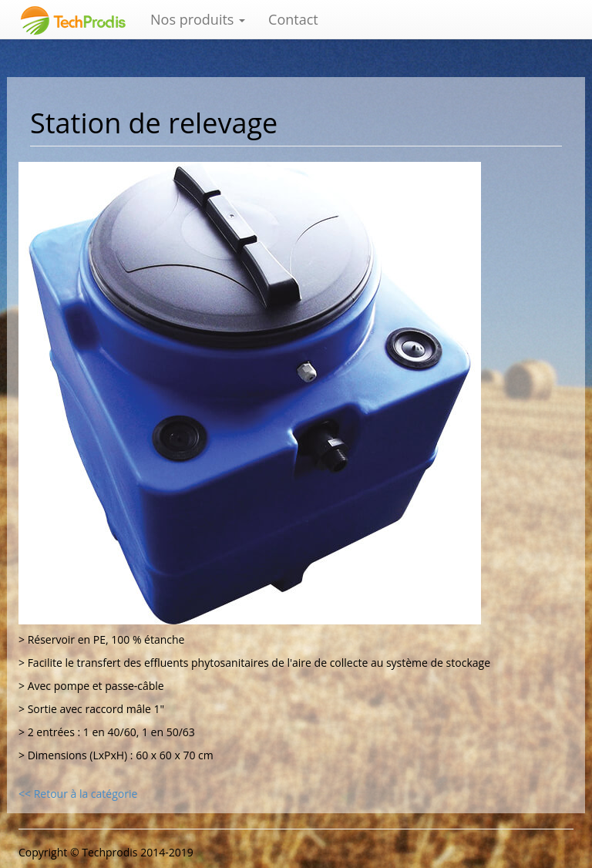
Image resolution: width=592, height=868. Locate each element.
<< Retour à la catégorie (78, 794)
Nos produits (198, 19)
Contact (293, 19)
